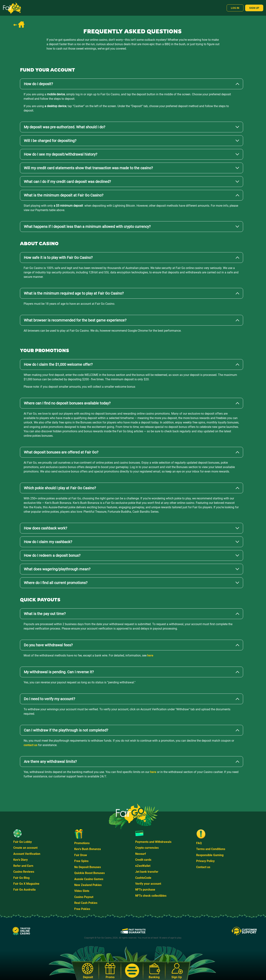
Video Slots (82, 891)
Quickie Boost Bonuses (89, 873)
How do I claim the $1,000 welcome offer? (58, 364)
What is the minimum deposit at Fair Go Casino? (64, 195)
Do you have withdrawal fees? (48, 645)
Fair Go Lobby (23, 842)
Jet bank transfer (147, 872)
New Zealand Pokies (88, 885)
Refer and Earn (23, 866)
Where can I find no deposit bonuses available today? (67, 403)
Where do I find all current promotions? (56, 583)
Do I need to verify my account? (49, 699)
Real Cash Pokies (86, 903)
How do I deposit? (38, 84)
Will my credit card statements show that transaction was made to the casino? (88, 168)
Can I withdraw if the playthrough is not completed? (66, 730)
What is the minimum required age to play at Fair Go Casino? (74, 293)
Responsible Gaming (210, 855)
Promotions (82, 843)
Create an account (25, 848)
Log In (235, 8)
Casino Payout (84, 897)
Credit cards (143, 860)
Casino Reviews (24, 872)
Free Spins (81, 861)
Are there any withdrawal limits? (50, 762)
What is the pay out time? (45, 614)
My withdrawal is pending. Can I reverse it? (59, 672)
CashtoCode (143, 878)
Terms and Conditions (211, 849)
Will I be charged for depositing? (50, 141)
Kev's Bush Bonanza (88, 849)
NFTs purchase (145, 890)
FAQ (199, 843)
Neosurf (141, 854)
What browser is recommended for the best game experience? (75, 320)
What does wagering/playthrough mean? (57, 569)
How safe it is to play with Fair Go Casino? (58, 258)
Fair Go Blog (21, 878)
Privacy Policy (205, 861)
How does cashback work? (45, 528)
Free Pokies (82, 909)
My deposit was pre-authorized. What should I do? (64, 127)
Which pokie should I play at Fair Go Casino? (60, 488)
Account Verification (27, 854)
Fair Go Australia (24, 890)
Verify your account (148, 884)
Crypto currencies (147, 848)
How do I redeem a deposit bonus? (52, 555)
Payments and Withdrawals (153, 842)
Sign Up (254, 8)
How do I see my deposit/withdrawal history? (60, 154)
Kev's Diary (21, 860)
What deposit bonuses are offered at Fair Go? (61, 452)
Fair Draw (81, 855)
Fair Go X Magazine (26, 884)
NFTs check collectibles (151, 896)
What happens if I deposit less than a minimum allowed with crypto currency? (87, 227)
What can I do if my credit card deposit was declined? (67, 182)
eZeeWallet (143, 866)
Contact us (203, 867)
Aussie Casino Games (89, 879)
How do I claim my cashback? (48, 542)
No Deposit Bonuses (88, 867)
